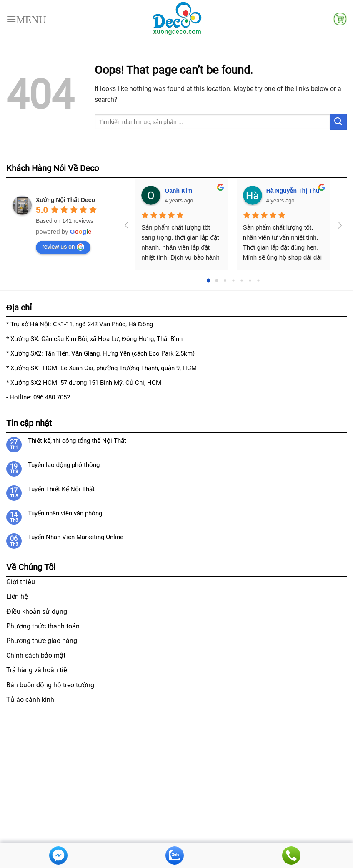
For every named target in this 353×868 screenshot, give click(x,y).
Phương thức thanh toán (43, 626)
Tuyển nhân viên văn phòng (65, 513)
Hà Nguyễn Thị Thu (293, 191)
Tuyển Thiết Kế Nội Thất (61, 489)
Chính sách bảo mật (36, 655)
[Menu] (26, 19)
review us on (63, 247)
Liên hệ (17, 597)
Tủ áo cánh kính (30, 700)
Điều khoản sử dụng (37, 612)
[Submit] (338, 122)
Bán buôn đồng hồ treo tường (50, 685)
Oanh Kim (178, 191)
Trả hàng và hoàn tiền (39, 670)
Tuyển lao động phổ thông (64, 465)
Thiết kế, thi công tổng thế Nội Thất (77, 441)
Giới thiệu (21, 582)
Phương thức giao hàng (42, 641)
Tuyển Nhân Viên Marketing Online (76, 537)
